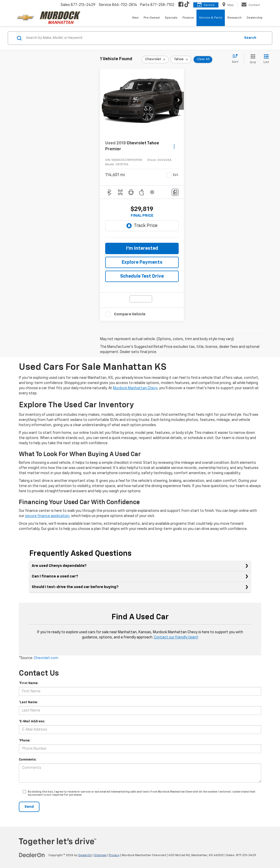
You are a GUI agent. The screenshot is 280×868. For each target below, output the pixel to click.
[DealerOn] (32, 855)
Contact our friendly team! (176, 637)
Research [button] (234, 18)
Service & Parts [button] (211, 18)
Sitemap (100, 855)
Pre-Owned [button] (152, 18)
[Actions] (174, 146)
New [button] (135, 18)
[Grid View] (252, 59)
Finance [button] (188, 18)
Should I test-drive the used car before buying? (75, 587)
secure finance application (47, 516)
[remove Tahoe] (181, 59)
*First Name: (28, 683)
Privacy (114, 855)
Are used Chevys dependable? (59, 566)
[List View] (266, 59)
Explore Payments (142, 262)
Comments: (28, 760)
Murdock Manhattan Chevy (135, 388)
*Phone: (24, 741)
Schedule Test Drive (142, 276)
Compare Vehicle (130, 314)
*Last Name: (28, 702)
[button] (179, 101)
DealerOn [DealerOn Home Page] (85, 855)
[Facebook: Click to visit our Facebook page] (181, 5)
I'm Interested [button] (142, 248)
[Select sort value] (237, 59)
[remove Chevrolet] (155, 59)
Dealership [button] (255, 18)
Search (250, 38)
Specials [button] (171, 18)
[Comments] (175, 192)
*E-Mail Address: (32, 722)
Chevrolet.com (46, 658)
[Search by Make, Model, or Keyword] (133, 38)
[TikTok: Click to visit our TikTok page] (187, 5)
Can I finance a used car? (55, 576)
